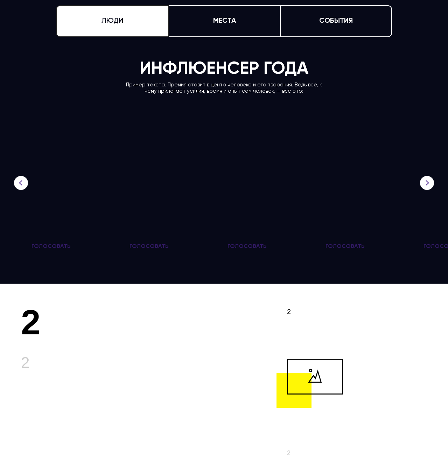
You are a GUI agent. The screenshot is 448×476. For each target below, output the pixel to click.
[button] (51, 247)
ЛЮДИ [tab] (112, 21)
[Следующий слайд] (427, 183)
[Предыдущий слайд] (21, 183)
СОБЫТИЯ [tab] (336, 21)
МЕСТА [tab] (225, 21)
